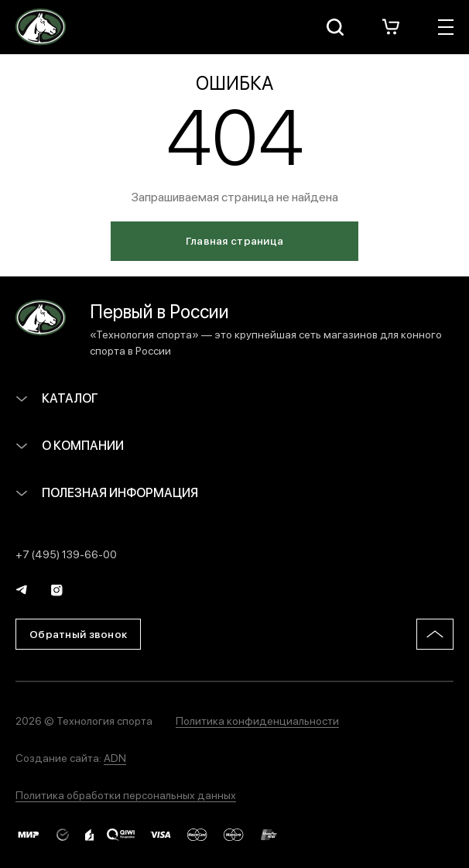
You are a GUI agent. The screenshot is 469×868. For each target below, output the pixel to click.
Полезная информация (107, 492)
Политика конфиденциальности (257, 720)
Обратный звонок (78, 633)
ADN (115, 757)
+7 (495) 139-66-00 (66, 554)
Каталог (57, 398)
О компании (70, 445)
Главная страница (234, 240)
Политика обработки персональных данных (126, 794)
